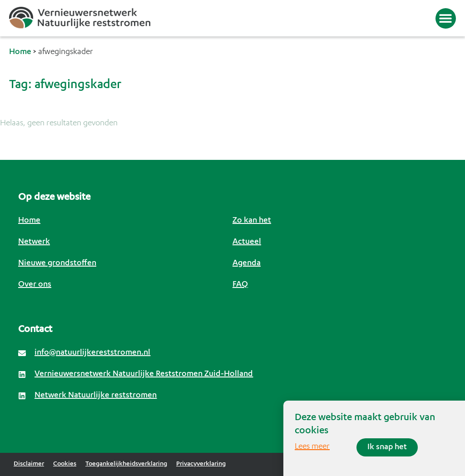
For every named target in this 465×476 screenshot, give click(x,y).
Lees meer (312, 447)
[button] (446, 18)
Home (20, 52)
